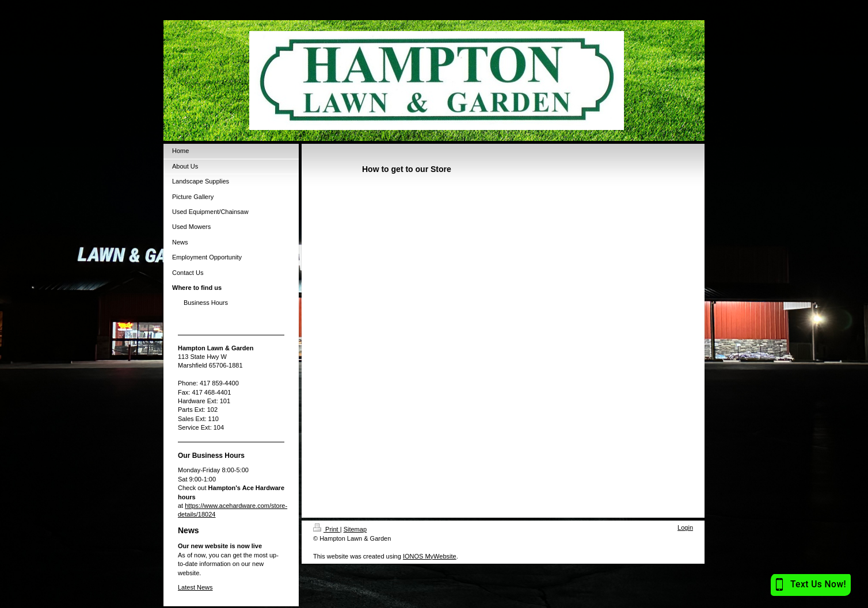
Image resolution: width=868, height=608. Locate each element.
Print (327, 529)
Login (685, 527)
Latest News (195, 587)
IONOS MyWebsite (430, 556)
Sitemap (355, 529)
